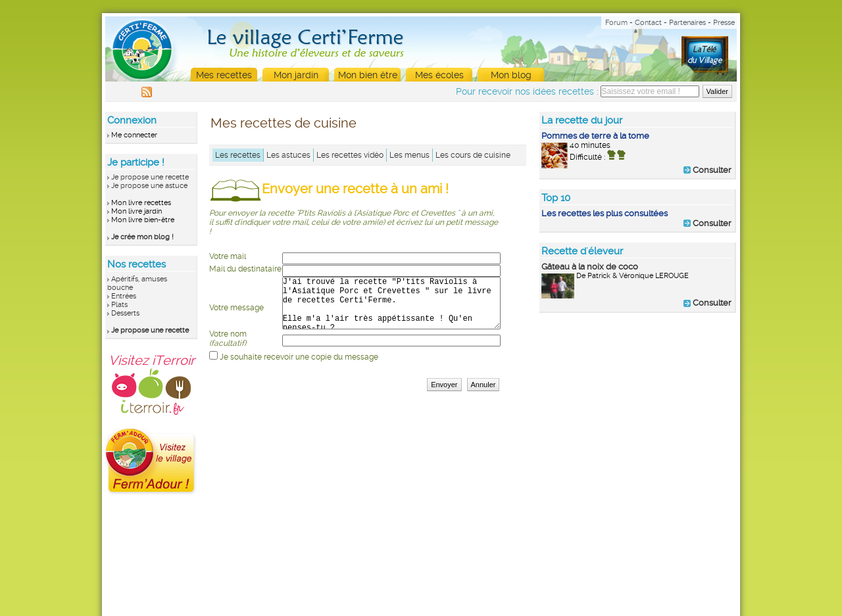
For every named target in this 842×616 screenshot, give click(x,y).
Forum (616, 23)
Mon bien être (368, 75)
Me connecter (134, 135)
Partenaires (687, 23)
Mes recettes (224, 75)
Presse (724, 23)
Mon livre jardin (136, 211)
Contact (648, 23)
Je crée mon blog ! (142, 237)
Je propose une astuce (149, 186)
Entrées (124, 296)
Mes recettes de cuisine (284, 123)
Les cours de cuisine (473, 155)
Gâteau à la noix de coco (590, 267)
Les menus (409, 155)
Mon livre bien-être (143, 220)
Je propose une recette (150, 177)
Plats (119, 305)
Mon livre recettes (141, 203)
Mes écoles (439, 75)
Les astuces (288, 155)
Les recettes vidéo (350, 155)
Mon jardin (296, 75)
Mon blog (511, 75)
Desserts (125, 313)
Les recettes (238, 155)
